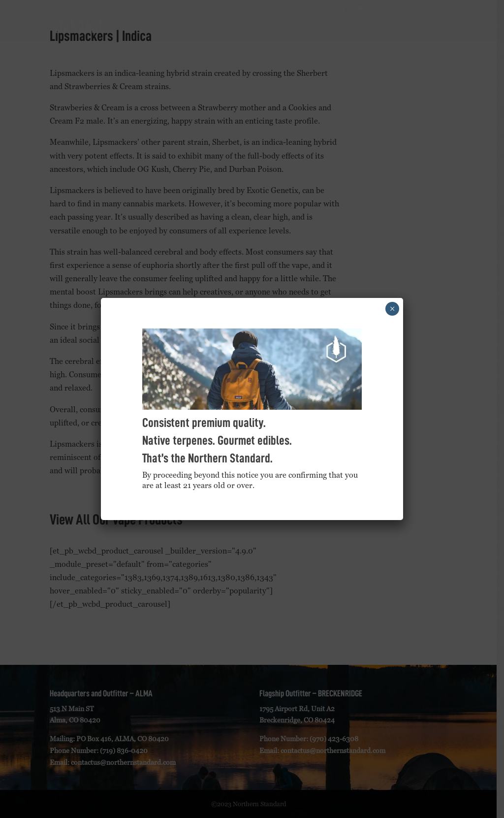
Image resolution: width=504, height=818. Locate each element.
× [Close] (393, 309)
